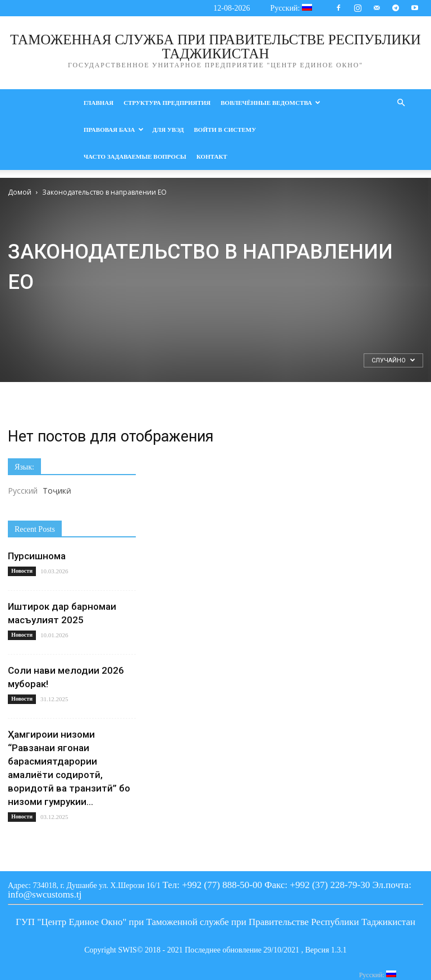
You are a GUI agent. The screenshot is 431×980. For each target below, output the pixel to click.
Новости (22, 571)
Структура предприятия (167, 103)
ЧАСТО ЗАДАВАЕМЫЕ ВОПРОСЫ (135, 157)
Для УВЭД (168, 130)
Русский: (291, 8)
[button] (401, 103)
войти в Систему (225, 130)
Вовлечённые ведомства (270, 103)
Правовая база (114, 130)
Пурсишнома (37, 556)
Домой (20, 192)
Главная (98, 103)
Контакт (212, 157)
